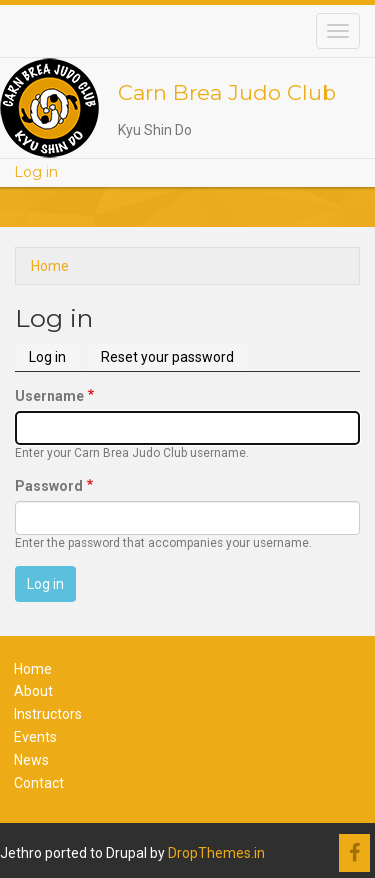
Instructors (48, 714)
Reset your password (167, 357)
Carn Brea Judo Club (227, 92)
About (33, 691)
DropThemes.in (216, 853)
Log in (36, 172)
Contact (39, 783)
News (31, 760)
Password (49, 486)
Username (49, 396)
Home (50, 266)
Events (35, 737)
